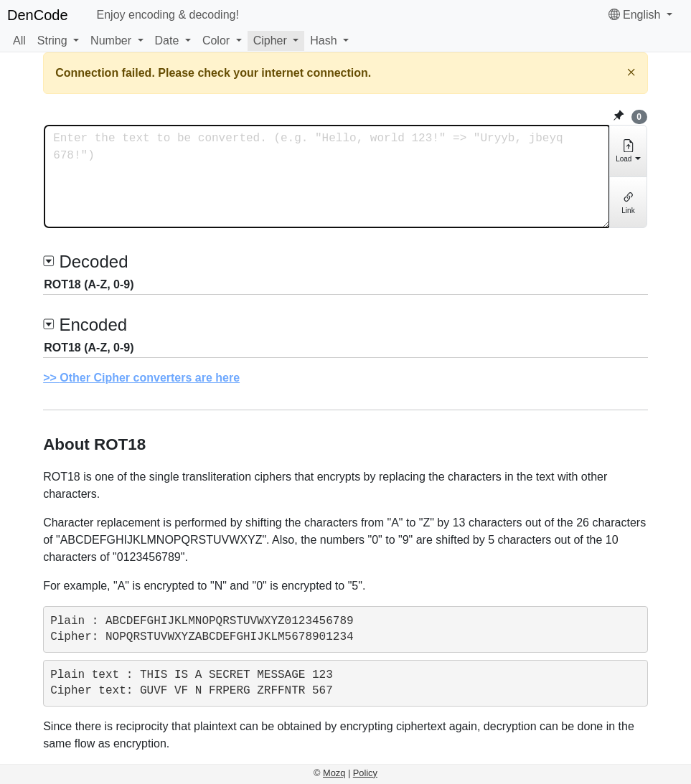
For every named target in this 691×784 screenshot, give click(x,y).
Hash (323, 41)
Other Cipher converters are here (150, 378)
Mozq (334, 773)
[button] (58, 41)
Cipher (270, 41)
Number (111, 41)
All (19, 41)
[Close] (631, 72)
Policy (365, 773)
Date (167, 41)
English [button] (636, 15)
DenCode (38, 15)
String (52, 41)
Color (216, 41)
